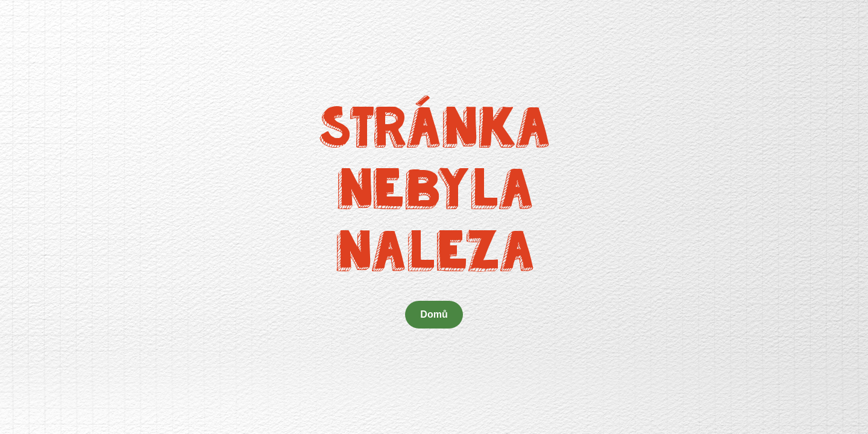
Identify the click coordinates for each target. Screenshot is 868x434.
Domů (434, 314)
